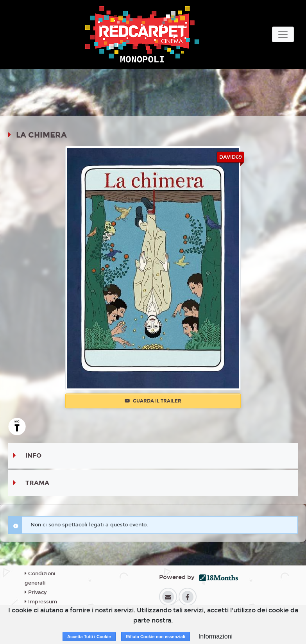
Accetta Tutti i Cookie (89, 637)
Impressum (41, 602)
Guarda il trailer (153, 401)
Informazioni (216, 636)
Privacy (36, 592)
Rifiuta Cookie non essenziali (156, 637)
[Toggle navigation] (283, 34)
